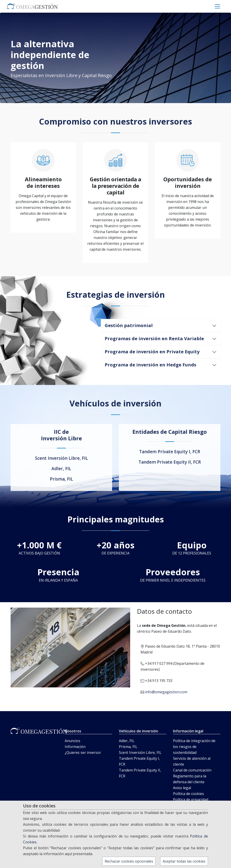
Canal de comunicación (192, 770)
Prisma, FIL (61, 479)
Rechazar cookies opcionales (129, 861)
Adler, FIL (61, 469)
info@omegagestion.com (166, 692)
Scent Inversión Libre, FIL (61, 458)
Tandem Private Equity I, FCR (170, 452)
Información (75, 747)
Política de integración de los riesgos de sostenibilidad (194, 747)
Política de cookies (188, 794)
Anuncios (73, 741)
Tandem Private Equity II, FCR (170, 462)
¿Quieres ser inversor (83, 752)
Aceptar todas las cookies (184, 861)
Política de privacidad (191, 800)
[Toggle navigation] (217, 6)
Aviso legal (182, 788)
